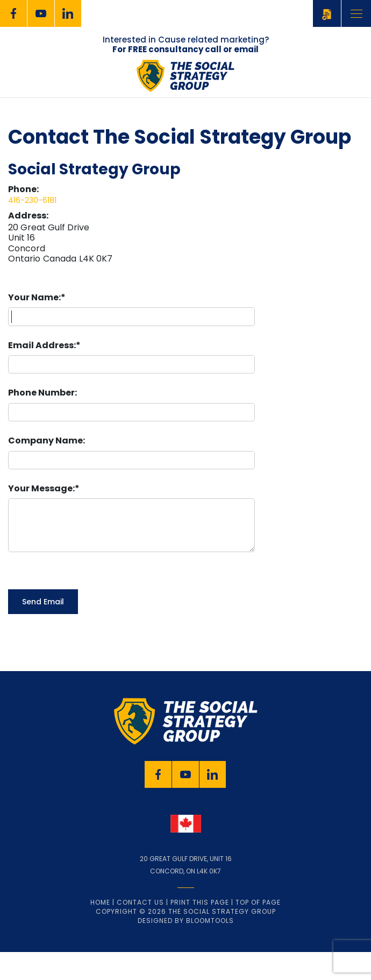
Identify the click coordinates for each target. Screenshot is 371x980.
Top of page (258, 932)
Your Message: (41, 488)
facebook (13, 13)
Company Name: (47, 440)
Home (100, 932)
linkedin (68, 13)
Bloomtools (210, 950)
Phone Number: (42, 393)
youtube (41, 13)
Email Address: (42, 345)
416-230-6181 (32, 200)
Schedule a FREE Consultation (327, 13)
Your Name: (34, 297)
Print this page (200, 932)
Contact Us (140, 932)
